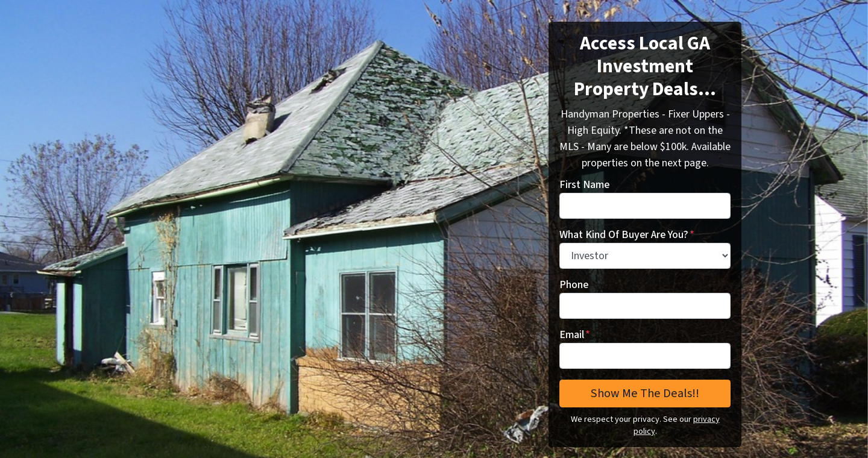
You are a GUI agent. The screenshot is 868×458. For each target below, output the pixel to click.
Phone (574, 285)
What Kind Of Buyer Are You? (627, 235)
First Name (584, 185)
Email (575, 335)
